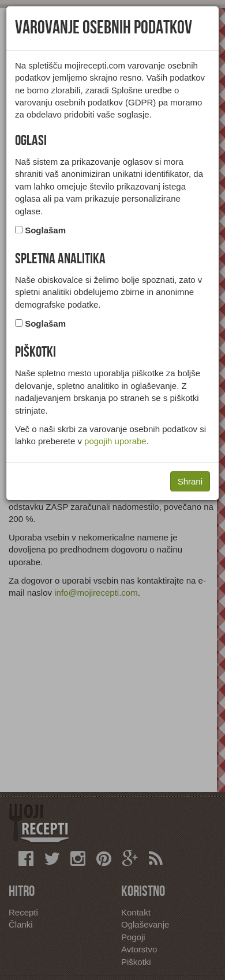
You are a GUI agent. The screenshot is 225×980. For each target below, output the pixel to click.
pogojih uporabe (115, 441)
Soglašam (45, 230)
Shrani (190, 481)
